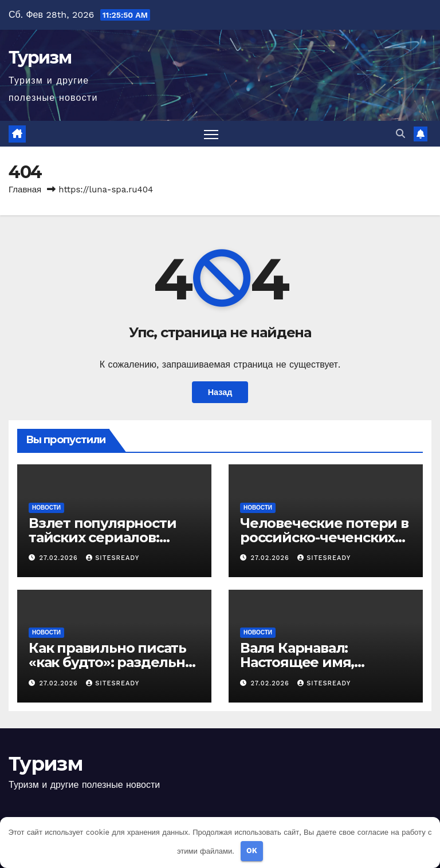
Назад (220, 392)
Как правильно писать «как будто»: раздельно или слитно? (111, 662)
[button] (400, 134)
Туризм (40, 58)
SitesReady (113, 558)
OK (252, 851)
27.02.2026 (60, 558)
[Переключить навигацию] (211, 134)
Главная (25, 190)
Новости (46, 508)
